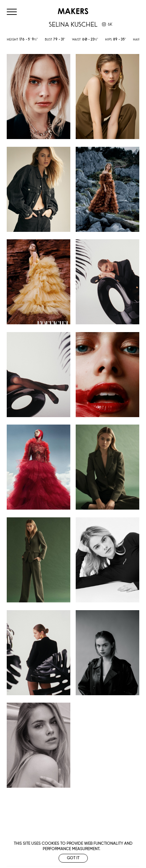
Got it (73, 858)
